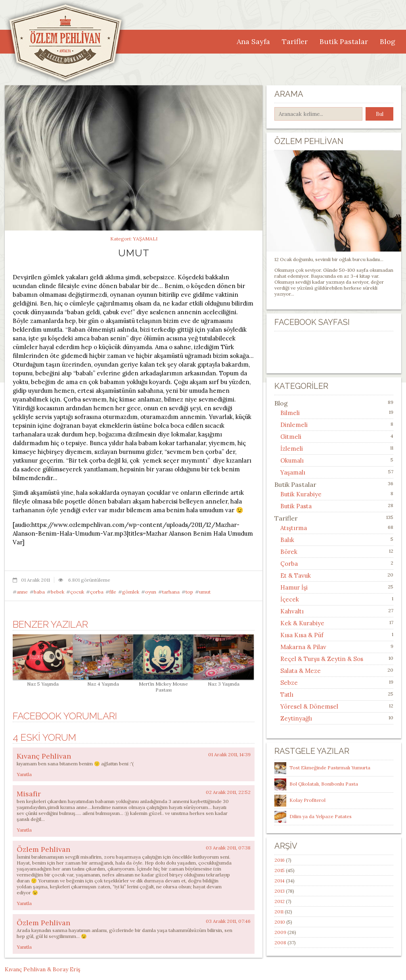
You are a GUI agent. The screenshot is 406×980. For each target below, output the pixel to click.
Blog (388, 41)
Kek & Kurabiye (302, 623)
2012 (280, 901)
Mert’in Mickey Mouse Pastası (163, 684)
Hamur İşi (294, 587)
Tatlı (287, 695)
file (113, 592)
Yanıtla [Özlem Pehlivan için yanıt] (24, 903)
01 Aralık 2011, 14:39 (229, 754)
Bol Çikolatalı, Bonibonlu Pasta (324, 784)
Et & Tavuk (296, 576)
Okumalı (292, 460)
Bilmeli (290, 413)
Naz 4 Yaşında (103, 681)
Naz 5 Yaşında (43, 681)
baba (39, 592)
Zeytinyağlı (296, 718)
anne (22, 592)
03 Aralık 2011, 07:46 (228, 921)
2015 (280, 870)
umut (205, 592)
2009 (280, 932)
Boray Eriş (66, 969)
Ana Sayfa (253, 41)
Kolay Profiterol (307, 800)
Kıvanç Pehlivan (44, 756)
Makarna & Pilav (303, 647)
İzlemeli (292, 449)
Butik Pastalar (344, 41)
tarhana (171, 592)
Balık (287, 540)
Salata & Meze (301, 671)
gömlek (131, 592)
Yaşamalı (145, 239)
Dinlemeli (294, 425)
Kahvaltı (292, 611)
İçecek (290, 599)
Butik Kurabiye (301, 494)
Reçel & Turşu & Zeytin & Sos (322, 659)
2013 (280, 891)
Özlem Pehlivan (43, 849)
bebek (57, 592)
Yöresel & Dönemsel (309, 706)
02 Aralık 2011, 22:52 (228, 792)
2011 (279, 912)
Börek (289, 552)
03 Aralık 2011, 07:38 (228, 848)
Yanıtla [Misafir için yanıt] (24, 830)
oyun (151, 592)
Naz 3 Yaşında (224, 681)
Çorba (289, 564)
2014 (280, 881)
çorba (97, 592)
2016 (280, 860)
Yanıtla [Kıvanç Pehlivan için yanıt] (24, 774)
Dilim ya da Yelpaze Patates (321, 816)
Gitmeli (291, 437)
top (189, 592)
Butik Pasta (296, 506)
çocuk (77, 592)
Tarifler (295, 41)
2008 (280, 943)
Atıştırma (294, 528)
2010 (280, 922)
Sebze (289, 683)
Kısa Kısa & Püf (302, 635)
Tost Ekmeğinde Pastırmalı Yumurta (330, 768)
